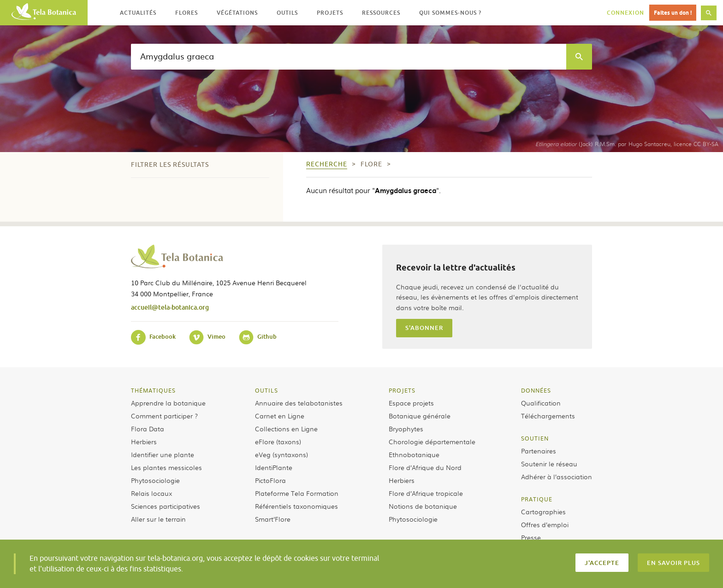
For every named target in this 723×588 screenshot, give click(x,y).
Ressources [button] (381, 13)
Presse (531, 537)
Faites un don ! (673, 13)
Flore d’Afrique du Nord (425, 467)
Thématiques (153, 390)
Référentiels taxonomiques (296, 506)
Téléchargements (548, 416)
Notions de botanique (423, 506)
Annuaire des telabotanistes (299, 403)
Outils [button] (287, 13)
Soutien (535, 438)
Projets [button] (330, 13)
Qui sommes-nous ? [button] (450, 13)
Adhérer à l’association (557, 476)
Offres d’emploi (545, 524)
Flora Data (148, 429)
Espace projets (411, 403)
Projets (402, 390)
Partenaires (539, 451)
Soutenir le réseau (549, 464)
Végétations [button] (237, 13)
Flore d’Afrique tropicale (426, 493)
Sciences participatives (166, 506)
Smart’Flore (273, 519)
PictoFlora (270, 480)
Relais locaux (151, 493)
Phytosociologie (155, 480)
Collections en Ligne (286, 429)
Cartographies (543, 512)
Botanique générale (420, 416)
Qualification (541, 403)
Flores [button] (187, 13)
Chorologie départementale (432, 441)
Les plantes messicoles (166, 467)
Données (536, 390)
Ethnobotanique (414, 454)
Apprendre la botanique (168, 403)
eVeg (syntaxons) (281, 454)
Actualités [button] (138, 13)
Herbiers (144, 441)
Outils (267, 390)
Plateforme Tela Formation (297, 493)
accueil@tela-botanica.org (170, 307)
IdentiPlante (274, 467)
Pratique (537, 499)
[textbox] (349, 57)
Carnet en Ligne (280, 416)
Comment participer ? (164, 416)
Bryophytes (406, 429)
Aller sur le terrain (158, 519)
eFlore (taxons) (278, 441)
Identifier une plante (163, 454)
